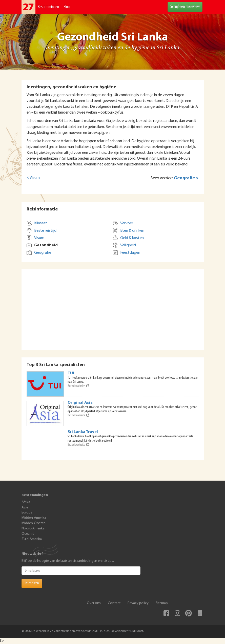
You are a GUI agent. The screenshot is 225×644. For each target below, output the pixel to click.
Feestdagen (130, 253)
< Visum (33, 178)
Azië (25, 508)
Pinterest (189, 613)
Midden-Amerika (34, 518)
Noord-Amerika (33, 529)
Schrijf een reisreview (185, 7)
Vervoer (127, 223)
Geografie (43, 253)
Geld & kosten (132, 238)
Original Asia (80, 403)
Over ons (94, 603)
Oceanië (28, 534)
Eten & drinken (132, 231)
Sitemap (162, 603)
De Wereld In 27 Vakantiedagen (28, 7)
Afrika (26, 502)
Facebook (166, 613)
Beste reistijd (45, 231)
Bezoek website (78, 386)
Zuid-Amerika (32, 539)
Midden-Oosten (34, 523)
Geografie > (186, 178)
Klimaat (41, 223)
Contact (114, 603)
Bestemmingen (48, 7)
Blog (67, 7)
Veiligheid (128, 245)
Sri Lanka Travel (83, 432)
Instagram (177, 613)
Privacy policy (138, 603)
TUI (71, 373)
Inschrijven (32, 583)
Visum (39, 238)
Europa (27, 513)
